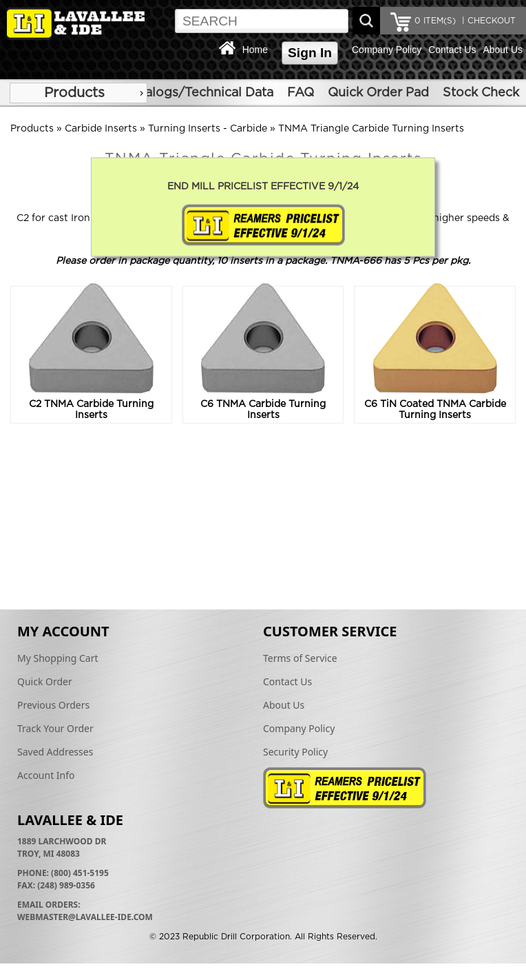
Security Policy (295, 752)
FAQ (301, 93)
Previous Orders (53, 705)
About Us (503, 50)
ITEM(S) (435, 21)
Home (255, 50)
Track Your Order (55, 728)
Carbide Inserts (101, 129)
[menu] (78, 93)
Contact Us (452, 50)
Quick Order (45, 681)
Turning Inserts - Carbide (208, 129)
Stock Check (481, 93)
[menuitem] (78, 93)
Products (74, 93)
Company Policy (387, 50)
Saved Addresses (55, 752)
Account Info (46, 775)
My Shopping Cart (58, 658)
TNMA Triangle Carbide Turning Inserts (371, 129)
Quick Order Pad (378, 93)
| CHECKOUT (487, 21)
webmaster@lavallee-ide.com (85, 917)
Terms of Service (300, 658)
